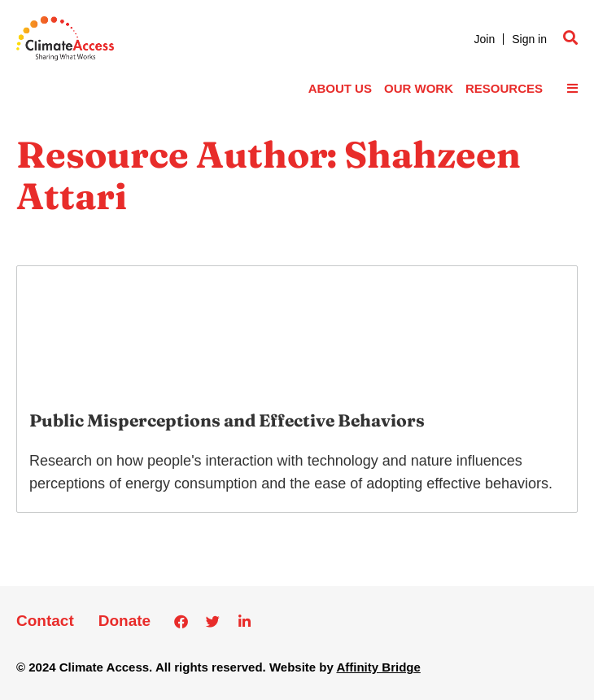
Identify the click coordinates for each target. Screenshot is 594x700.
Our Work (419, 88)
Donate (124, 621)
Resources (504, 88)
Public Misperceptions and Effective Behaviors (227, 420)
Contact (45, 621)
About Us (340, 88)
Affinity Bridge (378, 667)
